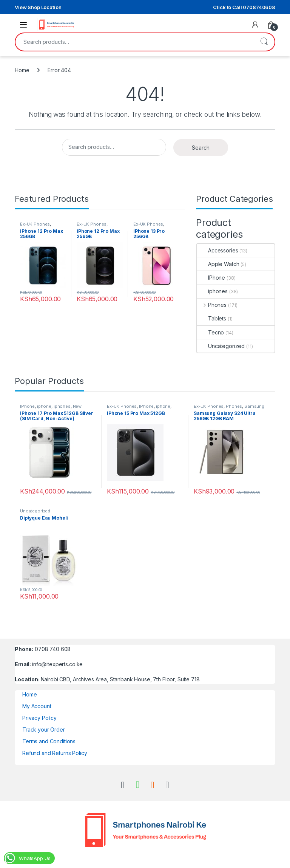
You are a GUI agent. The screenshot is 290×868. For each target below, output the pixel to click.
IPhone (211, 278)
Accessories (217, 250)
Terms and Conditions (49, 741)
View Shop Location (38, 7)
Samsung (254, 406)
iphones (212, 291)
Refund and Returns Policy (55, 753)
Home (22, 70)
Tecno (210, 332)
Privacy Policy (39, 718)
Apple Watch (218, 264)
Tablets (211, 318)
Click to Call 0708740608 (244, 7)
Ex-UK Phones (35, 224)
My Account (37, 706)
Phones (212, 305)
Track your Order (44, 730)
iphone (44, 406)
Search (264, 42)
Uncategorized (221, 346)
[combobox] (134, 42)
